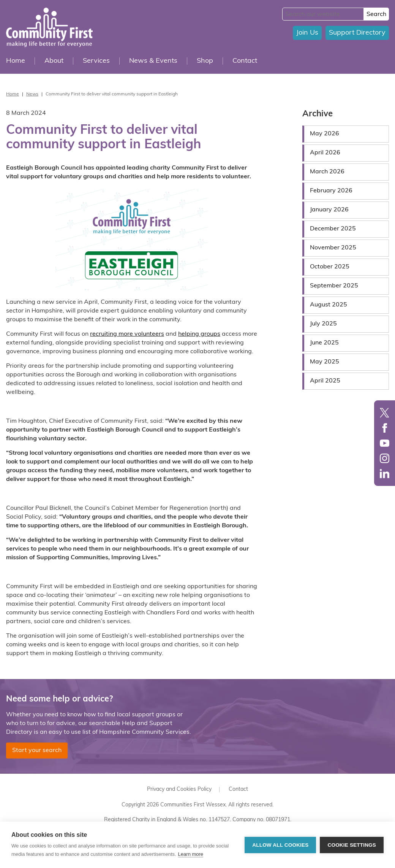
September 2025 (334, 286)
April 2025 (325, 381)
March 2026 (327, 172)
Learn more (191, 854)
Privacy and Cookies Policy (179, 789)
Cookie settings (352, 845)
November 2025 (333, 248)
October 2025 (330, 267)
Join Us (307, 33)
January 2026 (329, 210)
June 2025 (324, 343)
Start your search (37, 751)
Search (376, 14)
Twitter (385, 413)
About (54, 61)
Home (16, 61)
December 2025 (333, 229)
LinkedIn (385, 474)
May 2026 (325, 134)
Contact (245, 61)
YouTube (385, 443)
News (32, 94)
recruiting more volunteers (127, 334)
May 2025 (325, 362)
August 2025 (329, 305)
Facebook (385, 428)
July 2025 (323, 324)
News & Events (153, 61)
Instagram (385, 458)
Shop (205, 61)
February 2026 (331, 191)
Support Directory (357, 33)
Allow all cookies (280, 845)
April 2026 (325, 153)
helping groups (199, 334)
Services (96, 61)
